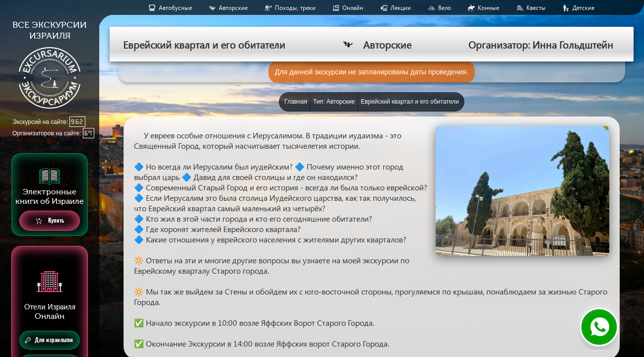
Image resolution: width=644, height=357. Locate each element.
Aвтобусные (175, 8)
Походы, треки (295, 8)
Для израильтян (49, 340)
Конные (488, 8)
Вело (445, 8)
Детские (583, 8)
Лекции (401, 8)
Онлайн (353, 8)
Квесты (536, 8)
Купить (50, 221)
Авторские (233, 8)
